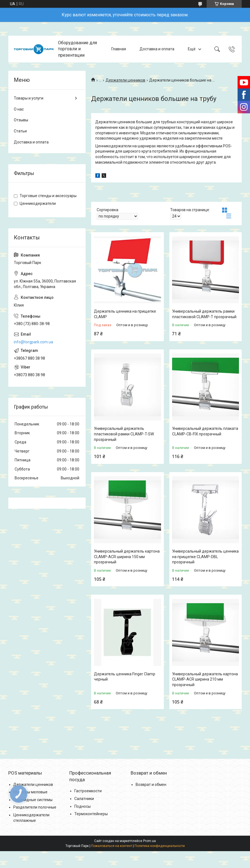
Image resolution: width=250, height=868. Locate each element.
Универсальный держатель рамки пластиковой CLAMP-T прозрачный (204, 314)
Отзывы (21, 120)
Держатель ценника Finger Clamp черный (125, 677)
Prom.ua (149, 841)
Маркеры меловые (30, 792)
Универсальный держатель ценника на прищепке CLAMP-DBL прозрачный (205, 557)
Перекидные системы (33, 800)
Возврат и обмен (151, 785)
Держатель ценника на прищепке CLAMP (125, 314)
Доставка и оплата (157, 49)
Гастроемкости (88, 791)
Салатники (84, 799)
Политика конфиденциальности (160, 846)
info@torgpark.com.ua (33, 342)
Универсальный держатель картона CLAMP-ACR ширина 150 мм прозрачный (127, 557)
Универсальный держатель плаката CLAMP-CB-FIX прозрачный (205, 431)
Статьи (20, 131)
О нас (19, 109)
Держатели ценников (125, 80)
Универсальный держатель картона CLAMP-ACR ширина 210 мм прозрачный (205, 679)
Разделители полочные (35, 807)
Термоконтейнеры (91, 814)
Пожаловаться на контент (112, 846)
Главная (119, 49)
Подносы (82, 806)
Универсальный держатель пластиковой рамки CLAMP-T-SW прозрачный (124, 434)
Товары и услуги (29, 98)
